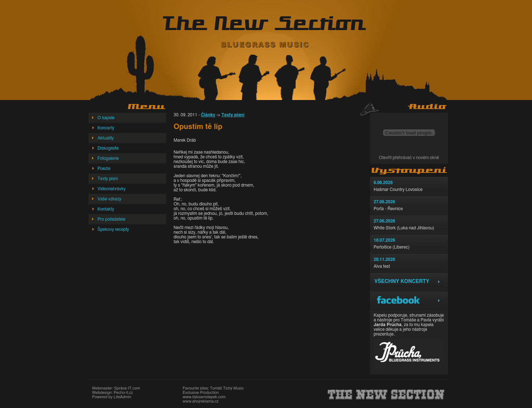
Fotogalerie (108, 158)
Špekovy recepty (113, 229)
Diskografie (108, 148)
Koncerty (106, 128)
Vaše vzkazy (109, 199)
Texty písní (108, 179)
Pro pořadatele (111, 219)
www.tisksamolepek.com (204, 397)
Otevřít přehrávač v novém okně (409, 158)
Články (208, 115)
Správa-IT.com (127, 388)
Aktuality (106, 138)
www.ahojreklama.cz (201, 401)
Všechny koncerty (402, 282)
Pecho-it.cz (123, 393)
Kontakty (106, 209)
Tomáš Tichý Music (227, 388)
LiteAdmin (122, 397)
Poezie (104, 168)
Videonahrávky (112, 189)
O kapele (106, 118)
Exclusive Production (201, 393)
